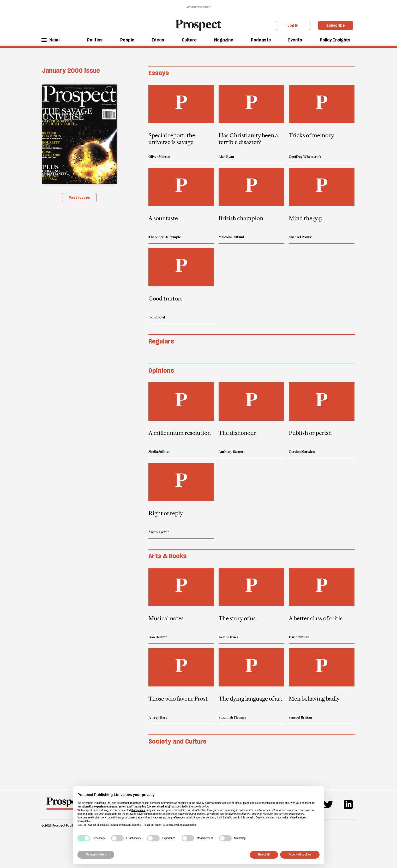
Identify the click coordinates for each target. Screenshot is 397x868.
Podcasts (261, 40)
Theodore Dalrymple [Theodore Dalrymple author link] (165, 237)
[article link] (181, 124)
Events (295, 40)
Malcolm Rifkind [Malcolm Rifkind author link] (231, 237)
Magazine (224, 40)
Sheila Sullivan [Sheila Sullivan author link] (160, 451)
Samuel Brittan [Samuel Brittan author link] (300, 717)
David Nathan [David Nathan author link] (299, 637)
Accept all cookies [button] (300, 855)
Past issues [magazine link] (79, 197)
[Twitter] (328, 804)
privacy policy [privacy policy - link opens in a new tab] (204, 803)
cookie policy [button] (201, 807)
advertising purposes (149, 814)
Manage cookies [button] (96, 855)
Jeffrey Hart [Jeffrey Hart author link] (158, 717)
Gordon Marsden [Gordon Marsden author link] (302, 451)
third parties (138, 810)
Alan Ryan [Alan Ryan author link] (226, 156)
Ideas (158, 40)
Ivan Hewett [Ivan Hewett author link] (158, 637)
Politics (95, 40)
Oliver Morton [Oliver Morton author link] (159, 156)
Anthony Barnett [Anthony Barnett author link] (232, 451)
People (127, 40)
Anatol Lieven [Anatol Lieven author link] (159, 532)
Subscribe (336, 25)
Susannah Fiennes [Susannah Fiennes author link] (232, 717)
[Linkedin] (348, 804)
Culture (189, 40)
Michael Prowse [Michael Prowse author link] (301, 237)
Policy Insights (335, 40)
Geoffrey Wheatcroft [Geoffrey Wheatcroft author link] (305, 156)
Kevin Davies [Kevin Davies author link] (228, 637)
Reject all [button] (264, 855)
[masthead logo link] (199, 25)
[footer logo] (66, 806)
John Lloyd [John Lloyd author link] (157, 317)
